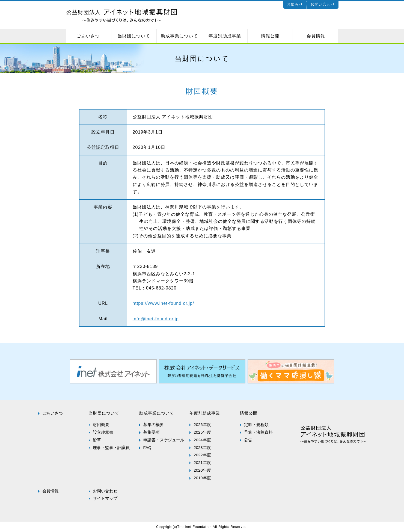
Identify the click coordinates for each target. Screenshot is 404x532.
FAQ (147, 447)
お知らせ (295, 4)
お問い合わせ (323, 4)
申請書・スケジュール (164, 440)
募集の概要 (154, 425)
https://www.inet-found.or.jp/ (164, 303)
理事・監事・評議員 (111, 447)
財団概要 (101, 425)
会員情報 (50, 491)
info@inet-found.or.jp (156, 319)
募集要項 (151, 432)
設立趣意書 (103, 432)
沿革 (97, 440)
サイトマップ (105, 498)
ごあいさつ (53, 413)
